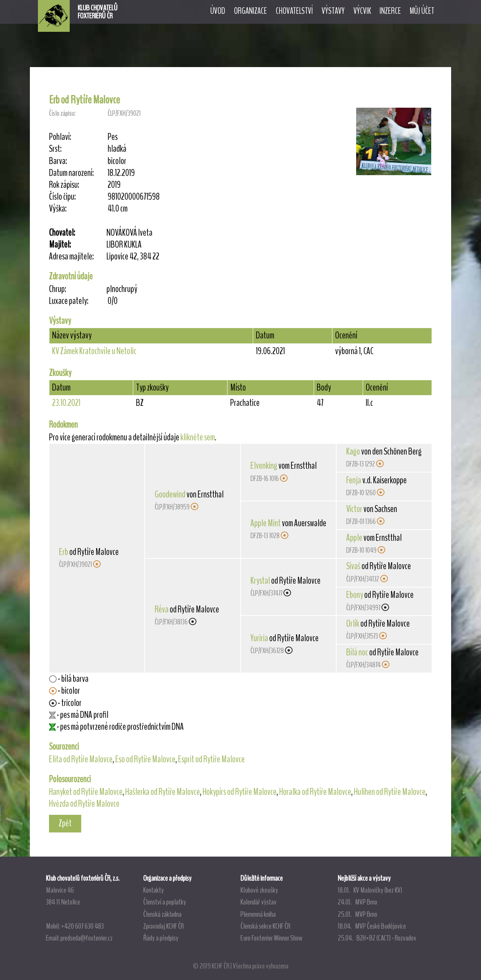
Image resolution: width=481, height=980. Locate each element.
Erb (64, 552)
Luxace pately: (69, 301)
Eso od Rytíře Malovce (145, 759)
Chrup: (58, 289)
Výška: (58, 209)
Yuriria (259, 638)
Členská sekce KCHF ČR (265, 926)
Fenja (354, 480)
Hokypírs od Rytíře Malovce (240, 792)
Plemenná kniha (258, 914)
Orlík (353, 624)
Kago (353, 451)
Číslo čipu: (62, 197)
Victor (354, 509)
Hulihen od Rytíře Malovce (390, 792)
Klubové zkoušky (259, 890)
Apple (354, 538)
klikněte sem (198, 437)
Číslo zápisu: (62, 113)
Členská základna (162, 914)
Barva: (58, 161)
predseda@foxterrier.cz (87, 938)
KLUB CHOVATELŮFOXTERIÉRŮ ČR (98, 12)
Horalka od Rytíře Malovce (315, 792)
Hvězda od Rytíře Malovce (84, 804)
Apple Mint (266, 523)
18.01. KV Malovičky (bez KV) (370, 890)
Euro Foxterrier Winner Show (271, 938)
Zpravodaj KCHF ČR (164, 926)
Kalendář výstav (258, 902)
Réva (162, 609)
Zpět (65, 823)
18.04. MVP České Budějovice (372, 926)
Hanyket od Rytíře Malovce (86, 792)
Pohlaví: (60, 137)
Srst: (55, 149)
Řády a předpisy (161, 938)
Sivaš (353, 566)
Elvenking (264, 466)
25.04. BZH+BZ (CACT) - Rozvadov (377, 938)
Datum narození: (71, 173)
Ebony (355, 595)
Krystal (260, 581)
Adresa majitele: (71, 257)
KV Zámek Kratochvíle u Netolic (94, 351)
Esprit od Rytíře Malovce (211, 759)
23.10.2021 (66, 403)
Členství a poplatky (165, 902)
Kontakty (154, 890)
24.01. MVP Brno (357, 902)
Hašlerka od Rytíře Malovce (163, 792)
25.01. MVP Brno (357, 914)
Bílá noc (357, 652)
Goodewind (170, 494)
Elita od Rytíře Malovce (81, 759)
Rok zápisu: (64, 185)
